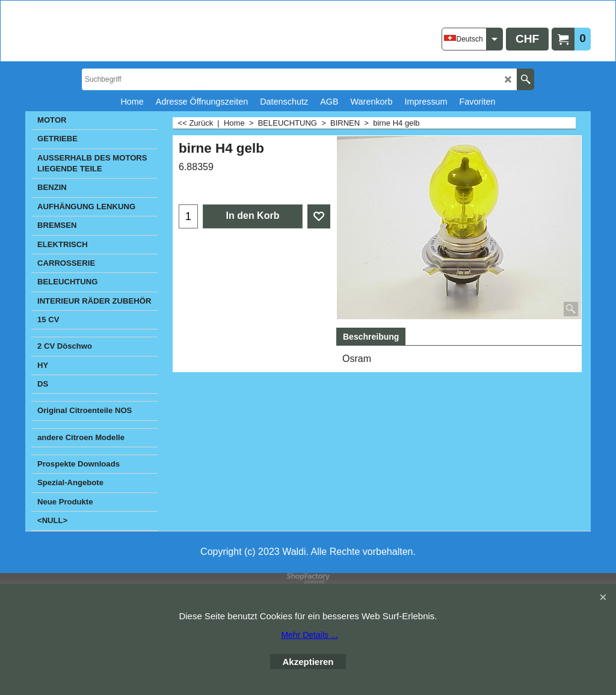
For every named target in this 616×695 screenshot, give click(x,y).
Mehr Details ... (309, 635)
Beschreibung (371, 337)
